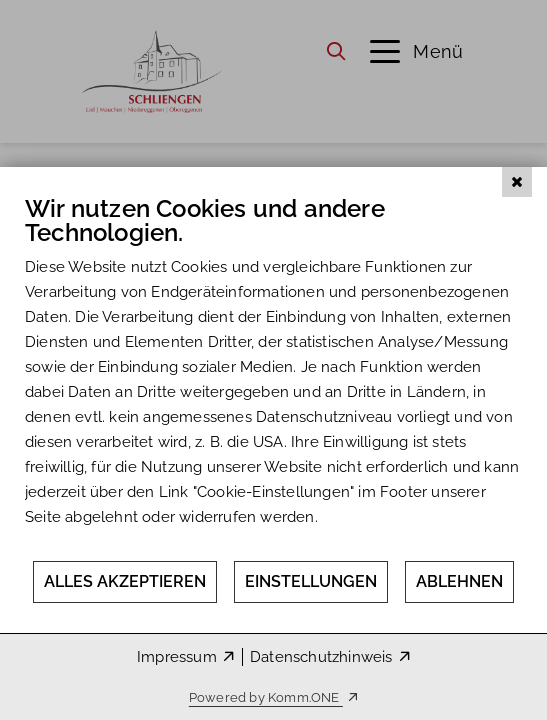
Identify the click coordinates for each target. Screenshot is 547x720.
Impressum (177, 657)
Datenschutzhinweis (321, 657)
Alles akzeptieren (125, 581)
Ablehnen (459, 581)
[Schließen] (517, 182)
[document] (273, 376)
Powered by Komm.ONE (266, 697)
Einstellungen (311, 581)
